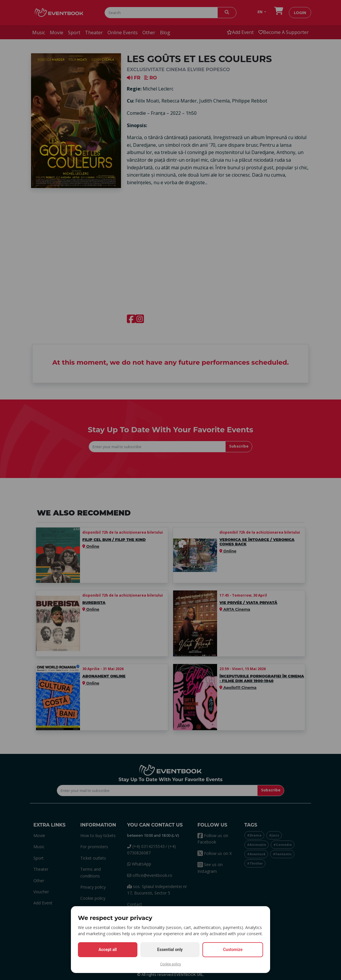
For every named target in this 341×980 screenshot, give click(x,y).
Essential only (170, 950)
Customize (233, 950)
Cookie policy (170, 964)
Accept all (108, 950)
